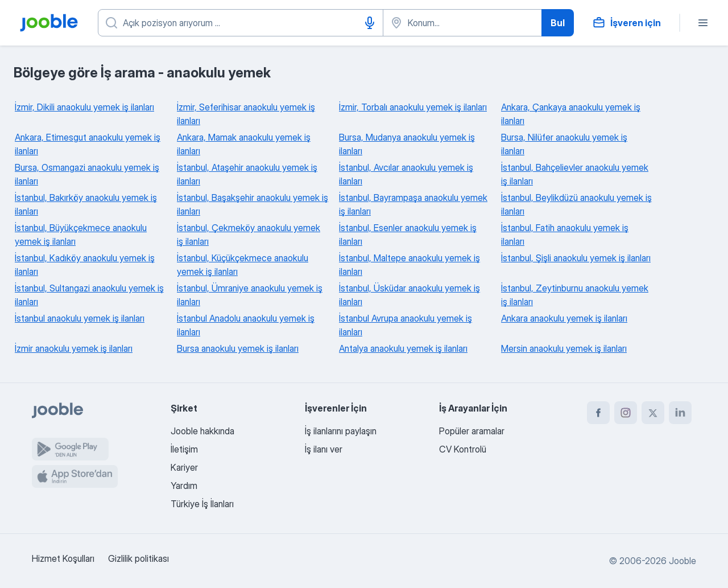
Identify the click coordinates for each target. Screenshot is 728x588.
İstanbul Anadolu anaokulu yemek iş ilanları (246, 325)
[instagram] (626, 413)
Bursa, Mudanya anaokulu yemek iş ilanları (407, 144)
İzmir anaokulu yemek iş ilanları (74, 348)
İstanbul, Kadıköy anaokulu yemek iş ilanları (85, 265)
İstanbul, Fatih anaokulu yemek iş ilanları (565, 235)
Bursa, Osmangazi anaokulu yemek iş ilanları (87, 174)
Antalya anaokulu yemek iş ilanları (403, 348)
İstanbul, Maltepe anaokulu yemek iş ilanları (409, 265)
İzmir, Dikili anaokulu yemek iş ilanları (84, 107)
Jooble (682, 561)
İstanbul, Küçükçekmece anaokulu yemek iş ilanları (243, 265)
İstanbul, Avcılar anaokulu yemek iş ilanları (406, 174)
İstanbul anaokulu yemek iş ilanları (80, 318)
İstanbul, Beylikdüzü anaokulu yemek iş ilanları (576, 204)
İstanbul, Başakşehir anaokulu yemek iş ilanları (253, 204)
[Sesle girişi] (370, 23)
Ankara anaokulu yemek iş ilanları (564, 318)
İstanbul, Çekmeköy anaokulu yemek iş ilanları (249, 235)
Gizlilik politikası (138, 558)
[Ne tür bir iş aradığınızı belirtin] (241, 23)
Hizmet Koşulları (63, 558)
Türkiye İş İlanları (202, 504)
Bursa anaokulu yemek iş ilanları (238, 348)
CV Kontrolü (463, 449)
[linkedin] (680, 413)
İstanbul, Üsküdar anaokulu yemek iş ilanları (409, 295)
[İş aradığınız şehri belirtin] (462, 23)
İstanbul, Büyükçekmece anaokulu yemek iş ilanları (81, 235)
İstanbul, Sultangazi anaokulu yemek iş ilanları (89, 295)
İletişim (184, 449)
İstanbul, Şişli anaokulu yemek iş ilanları (576, 258)
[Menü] (703, 23)
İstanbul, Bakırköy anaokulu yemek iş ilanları (86, 204)
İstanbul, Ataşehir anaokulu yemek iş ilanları (247, 174)
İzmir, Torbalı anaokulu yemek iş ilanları (413, 107)
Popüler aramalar (472, 431)
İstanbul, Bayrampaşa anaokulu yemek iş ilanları (413, 204)
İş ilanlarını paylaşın (341, 431)
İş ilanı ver (324, 449)
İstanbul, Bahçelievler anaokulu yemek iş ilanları (575, 174)
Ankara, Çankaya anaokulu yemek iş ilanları (571, 114)
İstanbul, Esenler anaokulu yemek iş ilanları (408, 235)
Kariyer (184, 467)
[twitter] (653, 413)
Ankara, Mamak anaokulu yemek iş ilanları (244, 144)
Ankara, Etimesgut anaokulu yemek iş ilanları (88, 144)
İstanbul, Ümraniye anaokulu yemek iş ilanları (250, 295)
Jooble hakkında (202, 431)
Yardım (184, 486)
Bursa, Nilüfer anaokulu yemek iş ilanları (564, 144)
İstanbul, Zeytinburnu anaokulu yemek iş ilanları (575, 295)
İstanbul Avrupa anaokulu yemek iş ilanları (406, 325)
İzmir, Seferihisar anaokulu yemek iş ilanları (246, 114)
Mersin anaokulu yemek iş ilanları (564, 348)
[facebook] (598, 413)
